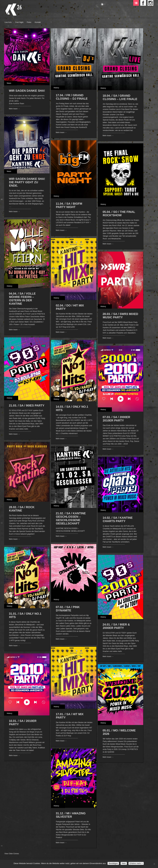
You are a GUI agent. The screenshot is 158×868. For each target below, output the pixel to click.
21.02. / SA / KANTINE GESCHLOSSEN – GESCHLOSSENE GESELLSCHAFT (71, 518)
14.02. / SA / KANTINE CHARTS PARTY (118, 519)
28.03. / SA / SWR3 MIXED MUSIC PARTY (120, 316)
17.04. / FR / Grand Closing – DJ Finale (72, 97)
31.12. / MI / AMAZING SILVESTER (71, 815)
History (56, 88)
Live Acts (8, 22)
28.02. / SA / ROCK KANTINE (22, 509)
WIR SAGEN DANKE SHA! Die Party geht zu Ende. (27, 182)
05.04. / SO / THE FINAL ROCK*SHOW (119, 214)
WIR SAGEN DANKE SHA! (27, 91)
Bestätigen (113, 863)
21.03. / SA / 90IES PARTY (27, 405)
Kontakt (38, 22)
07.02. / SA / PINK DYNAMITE (68, 609)
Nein (124, 863)
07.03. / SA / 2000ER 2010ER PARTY (116, 419)
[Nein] (154, 864)
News (9, 83)
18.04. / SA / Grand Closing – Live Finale (120, 97)
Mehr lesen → (14, 109)
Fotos (29, 22)
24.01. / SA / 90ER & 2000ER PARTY (116, 626)
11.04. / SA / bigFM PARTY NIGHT (69, 205)
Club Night (19, 22)
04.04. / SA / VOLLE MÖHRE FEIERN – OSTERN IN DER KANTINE (22, 299)
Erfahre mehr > (136, 863)
